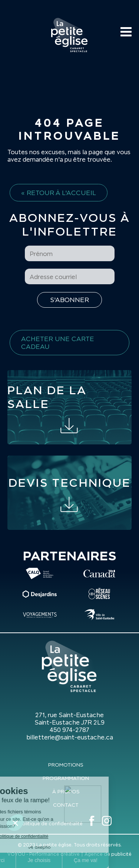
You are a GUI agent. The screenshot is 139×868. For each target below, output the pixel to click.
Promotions (66, 765)
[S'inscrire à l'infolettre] (69, 300)
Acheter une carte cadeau (58, 343)
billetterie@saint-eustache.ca (70, 737)
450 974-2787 (69, 730)
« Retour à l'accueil (59, 193)
